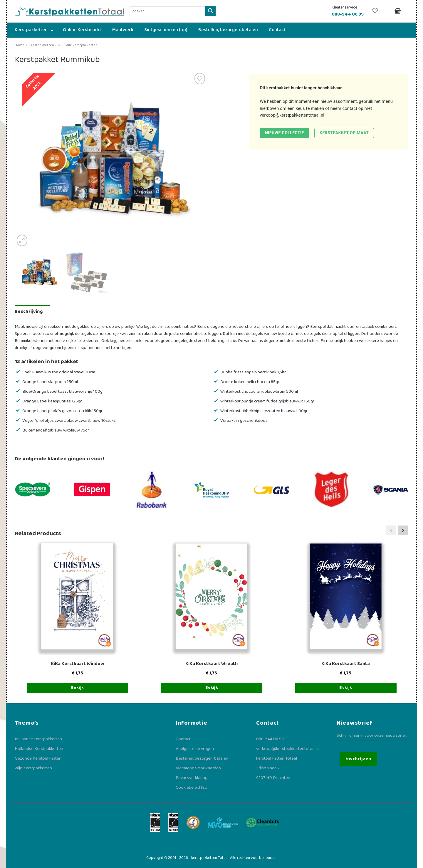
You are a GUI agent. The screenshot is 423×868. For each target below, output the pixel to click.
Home (20, 45)
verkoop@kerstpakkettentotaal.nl (292, 115)
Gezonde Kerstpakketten (38, 758)
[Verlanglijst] (379, 11)
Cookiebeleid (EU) (192, 788)
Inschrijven (358, 759)
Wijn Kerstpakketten (33, 768)
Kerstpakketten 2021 (45, 45)
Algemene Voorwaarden (198, 768)
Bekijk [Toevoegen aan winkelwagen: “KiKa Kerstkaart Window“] (78, 688)
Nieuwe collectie (284, 133)
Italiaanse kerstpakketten (38, 739)
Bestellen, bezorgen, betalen (202, 758)
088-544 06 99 (270, 739)
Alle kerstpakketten (82, 45)
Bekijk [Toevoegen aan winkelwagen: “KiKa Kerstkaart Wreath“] (212, 688)
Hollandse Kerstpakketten (39, 749)
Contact (183, 739)
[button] (403, 530)
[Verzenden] (210, 11)
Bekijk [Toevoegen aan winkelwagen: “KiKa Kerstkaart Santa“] (346, 688)
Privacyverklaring (192, 778)
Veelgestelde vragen (195, 749)
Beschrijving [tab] (29, 312)
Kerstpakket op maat (344, 133)
